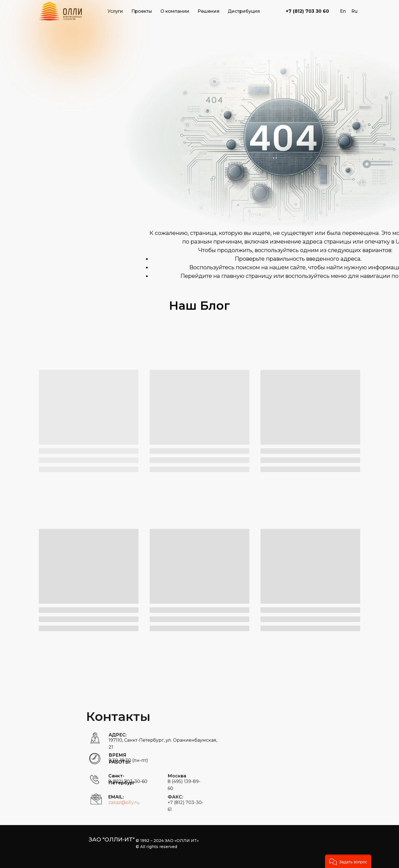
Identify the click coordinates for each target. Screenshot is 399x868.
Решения (209, 11)
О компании (175, 11)
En (343, 11)
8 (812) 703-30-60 (128, 781)
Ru (354, 11)
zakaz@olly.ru (124, 802)
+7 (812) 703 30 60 (307, 11)
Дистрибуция (244, 11)
